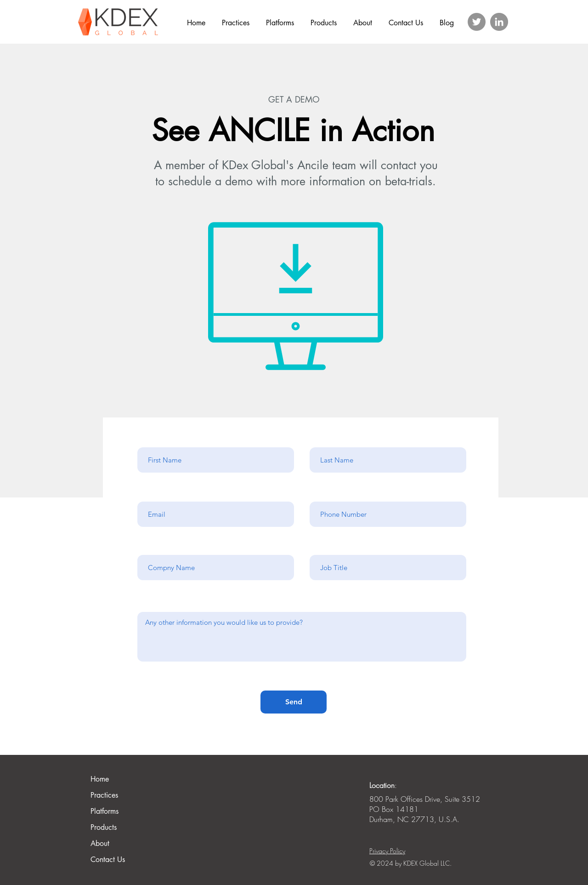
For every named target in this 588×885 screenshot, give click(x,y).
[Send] (294, 702)
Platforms (105, 811)
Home (100, 779)
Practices (104, 795)
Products (104, 827)
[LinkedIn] (499, 22)
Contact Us (108, 859)
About (100, 843)
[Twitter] (477, 22)
